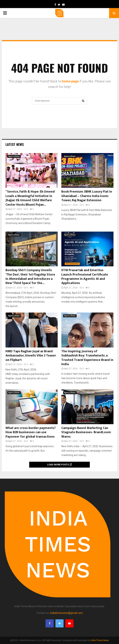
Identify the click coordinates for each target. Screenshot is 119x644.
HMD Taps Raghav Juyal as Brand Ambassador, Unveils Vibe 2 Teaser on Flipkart (31, 356)
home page (70, 81)
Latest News (15, 144)
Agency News (14, 156)
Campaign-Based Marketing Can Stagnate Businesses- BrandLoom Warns (86, 432)
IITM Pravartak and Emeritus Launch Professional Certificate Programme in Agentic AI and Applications (85, 277)
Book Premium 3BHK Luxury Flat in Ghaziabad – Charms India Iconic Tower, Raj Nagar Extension (87, 196)
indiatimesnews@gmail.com (66, 613)
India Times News (100, 640)
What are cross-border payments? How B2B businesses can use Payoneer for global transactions (31, 432)
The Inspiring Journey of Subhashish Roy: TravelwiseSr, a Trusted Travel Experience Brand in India (87, 358)
